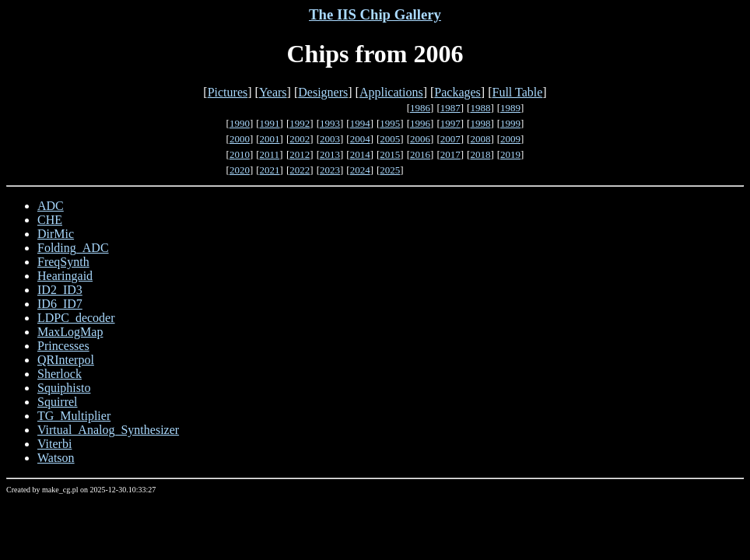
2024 (360, 170)
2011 (270, 154)
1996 (420, 123)
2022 (300, 170)
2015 (390, 154)
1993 (330, 123)
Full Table (518, 92)
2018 (480, 154)
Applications (391, 92)
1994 (360, 123)
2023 (330, 170)
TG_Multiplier (74, 416)
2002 (300, 139)
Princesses (63, 346)
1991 (270, 123)
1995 (390, 123)
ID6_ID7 (60, 304)
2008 (480, 139)
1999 (510, 123)
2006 (420, 139)
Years (273, 92)
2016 (420, 154)
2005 (390, 139)
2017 (450, 154)
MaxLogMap (70, 332)
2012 (300, 154)
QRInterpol (66, 360)
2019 (510, 154)
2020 (240, 170)
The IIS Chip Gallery (375, 14)
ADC (51, 206)
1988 (480, 108)
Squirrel (58, 402)
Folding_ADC (73, 248)
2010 (240, 154)
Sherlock (60, 374)
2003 (330, 139)
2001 (270, 139)
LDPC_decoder (76, 318)
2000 (240, 139)
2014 (360, 154)
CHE (50, 220)
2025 (390, 170)
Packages (457, 92)
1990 (240, 123)
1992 (300, 123)
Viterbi (54, 444)
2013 (330, 154)
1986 (420, 108)
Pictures (228, 92)
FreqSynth (63, 262)
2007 (450, 139)
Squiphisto (64, 388)
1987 (450, 108)
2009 (510, 139)
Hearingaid (65, 276)
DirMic (56, 234)
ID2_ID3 (60, 290)
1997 (450, 123)
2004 (360, 139)
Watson (56, 458)
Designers (323, 92)
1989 (510, 108)
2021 (270, 170)
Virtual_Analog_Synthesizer (108, 430)
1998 (480, 123)
